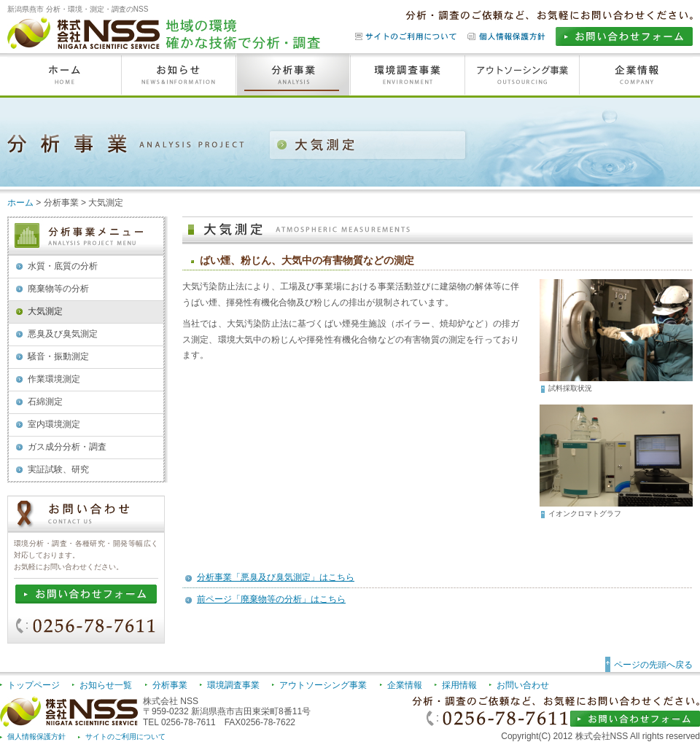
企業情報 (405, 685)
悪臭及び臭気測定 (63, 334)
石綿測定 (45, 402)
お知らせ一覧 (106, 685)
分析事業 (170, 685)
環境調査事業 (233, 685)
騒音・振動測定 (58, 356)
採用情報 (459, 685)
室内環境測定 (54, 424)
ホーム (20, 203)
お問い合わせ (523, 685)
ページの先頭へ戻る (653, 665)
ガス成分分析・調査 (67, 447)
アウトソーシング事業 (323, 685)
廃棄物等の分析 (58, 289)
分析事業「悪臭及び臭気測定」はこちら (276, 577)
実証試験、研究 (58, 469)
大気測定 (45, 311)
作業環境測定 (54, 379)
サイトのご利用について (125, 737)
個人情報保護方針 (36, 737)
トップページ (34, 685)
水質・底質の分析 (63, 266)
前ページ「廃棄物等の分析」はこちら (271, 599)
